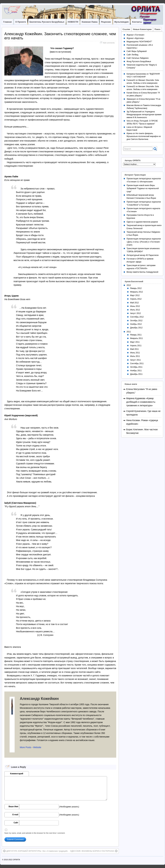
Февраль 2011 (137, 338)
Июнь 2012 (135, 306)
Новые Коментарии (142, 29)
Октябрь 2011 (136, 367)
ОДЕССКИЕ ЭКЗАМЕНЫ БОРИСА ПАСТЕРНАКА (94, 851)
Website (37, 747)
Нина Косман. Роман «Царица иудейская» (142, 422)
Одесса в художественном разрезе (142, 222)
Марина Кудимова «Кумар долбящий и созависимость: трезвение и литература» (141, 402)
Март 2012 (135, 295)
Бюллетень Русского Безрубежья (47, 22)
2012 (129, 285)
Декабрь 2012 (136, 328)
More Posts (26, 747)
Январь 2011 (136, 335)
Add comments (109, 43)
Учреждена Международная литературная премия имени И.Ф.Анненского (144, 115)
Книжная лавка (90, 22)
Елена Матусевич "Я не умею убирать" (142, 391)
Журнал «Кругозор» (135, 38)
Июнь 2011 (135, 353)
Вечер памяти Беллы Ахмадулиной (142, 272)
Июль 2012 (135, 310)
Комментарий (17, 774)
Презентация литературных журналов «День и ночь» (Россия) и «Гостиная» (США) (144, 242)
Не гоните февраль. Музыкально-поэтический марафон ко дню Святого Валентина (144, 136)
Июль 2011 (135, 356)
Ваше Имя (13, 807)
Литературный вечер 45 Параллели (143, 255)
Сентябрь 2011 (137, 363)
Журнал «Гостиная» (136, 35)
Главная (8, 22)
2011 (129, 332)
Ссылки (126, 29)
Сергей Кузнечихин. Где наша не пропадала (143, 413)
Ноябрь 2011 (136, 371)
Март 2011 (135, 342)
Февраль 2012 (137, 292)
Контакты (137, 22)
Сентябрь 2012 (137, 317)
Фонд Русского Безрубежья (139, 61)
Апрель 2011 (136, 346)
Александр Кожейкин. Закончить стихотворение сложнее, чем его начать (60, 36)
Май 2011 (134, 349)
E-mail (15, 815)
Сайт (16, 823)
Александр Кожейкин (39, 699)
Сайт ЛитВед (132, 55)
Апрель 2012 (136, 299)
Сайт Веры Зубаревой (137, 51)
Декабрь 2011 (136, 374)
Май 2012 (134, 303)
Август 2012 (135, 313)
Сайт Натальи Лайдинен (138, 58)
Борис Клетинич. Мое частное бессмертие (142, 431)
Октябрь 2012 (136, 321)
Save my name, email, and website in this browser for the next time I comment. (35, 833)
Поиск (157, 29)
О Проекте (21, 22)
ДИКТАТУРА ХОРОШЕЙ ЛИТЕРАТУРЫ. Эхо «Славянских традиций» (36, 851)
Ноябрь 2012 (136, 324)
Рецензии (106, 22)
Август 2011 (135, 360)
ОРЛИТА (16, 860)
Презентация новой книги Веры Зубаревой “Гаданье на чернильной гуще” (143, 188)
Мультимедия (122, 22)
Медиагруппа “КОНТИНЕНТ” (139, 42)
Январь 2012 (136, 288)
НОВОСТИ (73, 22)
